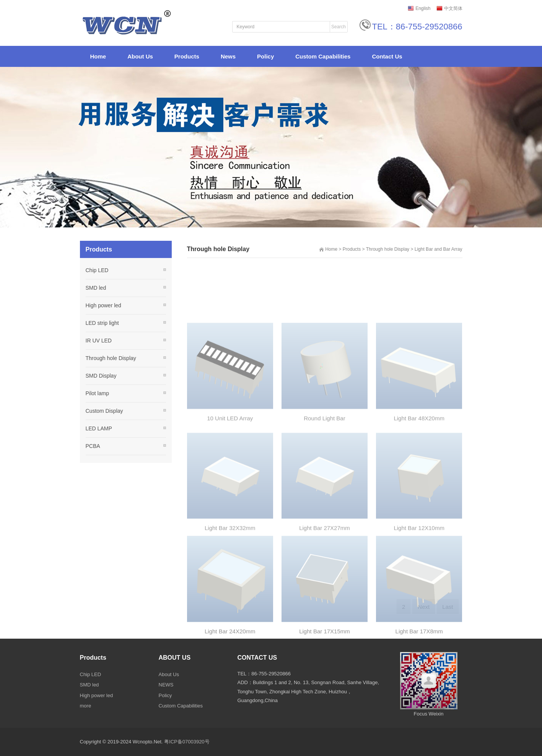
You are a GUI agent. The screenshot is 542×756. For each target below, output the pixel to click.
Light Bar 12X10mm (419, 572)
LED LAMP (99, 428)
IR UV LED (99, 341)
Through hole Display (388, 249)
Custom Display (104, 411)
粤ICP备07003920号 (187, 742)
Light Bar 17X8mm (419, 677)
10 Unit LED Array (230, 462)
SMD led (96, 288)
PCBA (93, 446)
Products (352, 249)
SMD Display (101, 376)
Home (331, 249)
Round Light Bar (324, 462)
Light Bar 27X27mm (325, 572)
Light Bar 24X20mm (230, 677)
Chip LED (97, 270)
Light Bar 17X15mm (325, 677)
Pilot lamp (97, 393)
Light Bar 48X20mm (419, 462)
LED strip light (102, 323)
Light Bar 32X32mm (230, 572)
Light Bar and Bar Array (439, 249)
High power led (103, 305)
